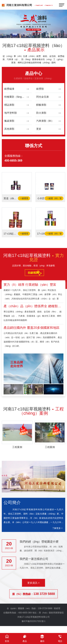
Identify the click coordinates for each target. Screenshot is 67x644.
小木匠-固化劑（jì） (44, 198)
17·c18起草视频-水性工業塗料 (11, 234)
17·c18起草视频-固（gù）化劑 (44, 234)
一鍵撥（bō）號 (54, 198)
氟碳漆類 (17, 121)
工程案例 (17, 447)
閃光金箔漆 (49, 97)
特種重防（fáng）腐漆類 (18, 97)
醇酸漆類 (49, 105)
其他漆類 (17, 129)
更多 (49, 129)
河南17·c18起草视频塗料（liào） (33, 48)
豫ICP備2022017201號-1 (33, 621)
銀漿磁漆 (17, 89)
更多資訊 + (33, 583)
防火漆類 (49, 113)
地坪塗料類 (17, 113)
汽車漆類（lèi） (49, 121)
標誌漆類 (17, 105)
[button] (28, 33)
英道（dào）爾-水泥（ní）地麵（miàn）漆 (11, 198)
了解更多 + (57, 528)
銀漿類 (49, 89)
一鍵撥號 (24, 198)
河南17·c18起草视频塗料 (33, 258)
